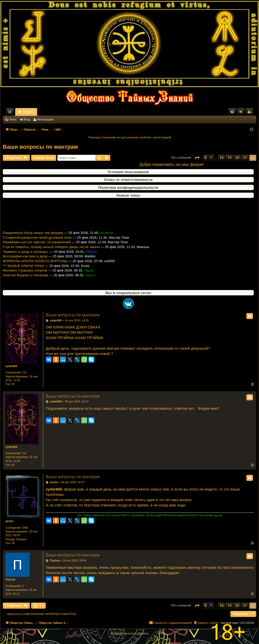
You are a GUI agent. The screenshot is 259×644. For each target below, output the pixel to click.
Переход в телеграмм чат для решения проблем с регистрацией (130, 137)
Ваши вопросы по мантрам (40, 147)
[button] (197, 158)
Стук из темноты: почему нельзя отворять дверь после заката (51, 251)
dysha (9, 521)
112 (24, 372)
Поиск (12, 119)
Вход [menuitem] (242, 113)
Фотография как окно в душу (25, 261)
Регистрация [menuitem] (250, 113)
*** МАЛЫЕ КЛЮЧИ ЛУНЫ (23, 270)
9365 (25, 528)
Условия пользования (128, 172)
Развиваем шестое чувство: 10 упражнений (37, 247)
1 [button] (211, 158)
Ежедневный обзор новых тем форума (33, 237)
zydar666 (11, 366)
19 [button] (229, 158)
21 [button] (245, 158)
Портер (10, 579)
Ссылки (11, 113)
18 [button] (222, 158)
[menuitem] (232, 112)
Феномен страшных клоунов (25, 275)
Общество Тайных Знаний (37, 112)
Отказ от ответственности (128, 180)
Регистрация (46, 119)
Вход (27, 119)
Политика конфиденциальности (128, 187)
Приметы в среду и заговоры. (26, 256)
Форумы (73, 112)
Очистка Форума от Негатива (26, 280)
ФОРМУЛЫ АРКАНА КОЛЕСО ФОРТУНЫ (35, 265)
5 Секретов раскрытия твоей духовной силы (37, 242)
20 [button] (237, 158)
